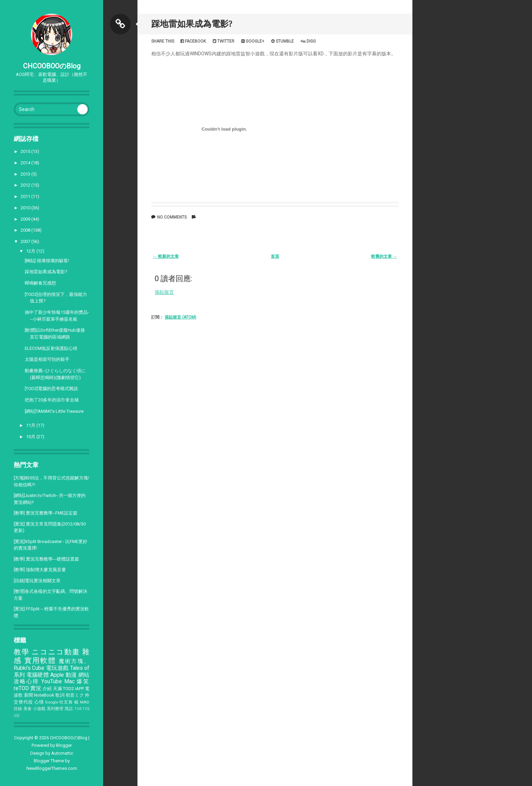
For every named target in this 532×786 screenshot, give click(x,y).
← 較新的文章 (166, 256)
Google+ (253, 41)
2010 (26, 208)
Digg (308, 41)
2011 (26, 196)
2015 (26, 151)
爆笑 (83, 682)
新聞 (29, 695)
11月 (31, 425)
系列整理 (55, 709)
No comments (172, 217)
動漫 (71, 675)
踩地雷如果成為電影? (46, 272)
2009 (26, 219)
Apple (57, 675)
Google (52, 702)
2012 (26, 185)
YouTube (52, 682)
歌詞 (60, 695)
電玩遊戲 (57, 668)
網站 (84, 675)
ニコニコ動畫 (56, 652)
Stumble (282, 41)
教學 (21, 652)
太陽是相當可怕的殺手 (47, 359)
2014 (26, 163)
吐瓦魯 (66, 702)
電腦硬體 (38, 675)
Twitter (224, 41)
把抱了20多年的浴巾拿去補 (52, 400)
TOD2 (68, 689)
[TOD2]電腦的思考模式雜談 (51, 389)
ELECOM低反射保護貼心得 (51, 348)
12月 (31, 251)
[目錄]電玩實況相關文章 (37, 581)
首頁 (275, 256)
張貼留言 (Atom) (180, 317)
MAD (85, 702)
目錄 (18, 709)
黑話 (69, 709)
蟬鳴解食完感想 (40, 283)
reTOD (21, 688)
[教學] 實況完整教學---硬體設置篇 (46, 559)
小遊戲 (39, 709)
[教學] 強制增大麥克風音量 (40, 570)
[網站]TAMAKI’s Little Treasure (54, 411)
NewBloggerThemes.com (52, 768)
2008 (26, 230)
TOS (86, 709)
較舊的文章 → (384, 256)
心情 (39, 702)
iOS (16, 716)
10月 (31, 437)
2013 (26, 174)
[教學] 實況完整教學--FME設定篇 (46, 513)
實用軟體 (40, 661)
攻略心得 (26, 682)
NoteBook (44, 695)
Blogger (64, 745)
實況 (36, 688)
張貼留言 (164, 292)
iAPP (79, 689)
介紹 (47, 689)
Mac (69, 682)
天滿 (57, 689)
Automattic (62, 753)
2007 (26, 241)
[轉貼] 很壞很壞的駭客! (47, 261)
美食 (28, 709)
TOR (78, 709)
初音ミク (75, 695)
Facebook (193, 41)
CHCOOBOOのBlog (52, 66)
